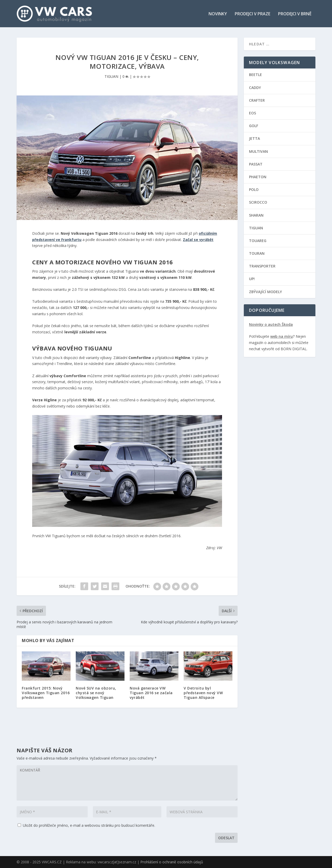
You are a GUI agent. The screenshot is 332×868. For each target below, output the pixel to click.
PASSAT (256, 164)
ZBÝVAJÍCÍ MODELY (265, 291)
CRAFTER (257, 100)
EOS (253, 113)
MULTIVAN (258, 151)
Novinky (218, 14)
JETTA (254, 138)
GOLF (254, 126)
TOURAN (257, 253)
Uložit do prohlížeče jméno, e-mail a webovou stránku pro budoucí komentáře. (89, 825)
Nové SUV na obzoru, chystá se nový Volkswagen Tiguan (96, 693)
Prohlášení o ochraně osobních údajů (172, 862)
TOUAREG (258, 240)
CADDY (255, 87)
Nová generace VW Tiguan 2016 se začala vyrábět (151, 693)
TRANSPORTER (262, 266)
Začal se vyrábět (198, 239)
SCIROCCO (258, 202)
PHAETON (258, 177)
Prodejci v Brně (295, 14)
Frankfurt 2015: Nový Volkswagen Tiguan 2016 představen (46, 693)
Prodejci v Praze (253, 14)
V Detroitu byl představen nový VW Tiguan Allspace (203, 693)
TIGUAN (111, 76)
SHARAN (256, 215)
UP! (252, 279)
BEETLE (255, 75)
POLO (254, 190)
